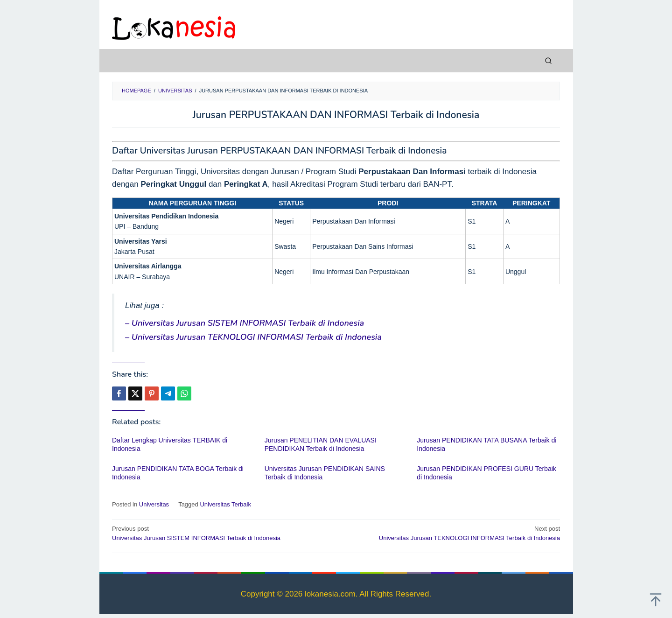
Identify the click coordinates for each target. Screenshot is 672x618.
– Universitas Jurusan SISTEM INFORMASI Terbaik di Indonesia (245, 323)
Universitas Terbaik (225, 504)
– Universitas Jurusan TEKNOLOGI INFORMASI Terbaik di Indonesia (253, 337)
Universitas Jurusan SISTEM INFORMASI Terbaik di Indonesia (220, 533)
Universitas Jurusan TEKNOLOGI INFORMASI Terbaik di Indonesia (452, 533)
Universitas (154, 504)
